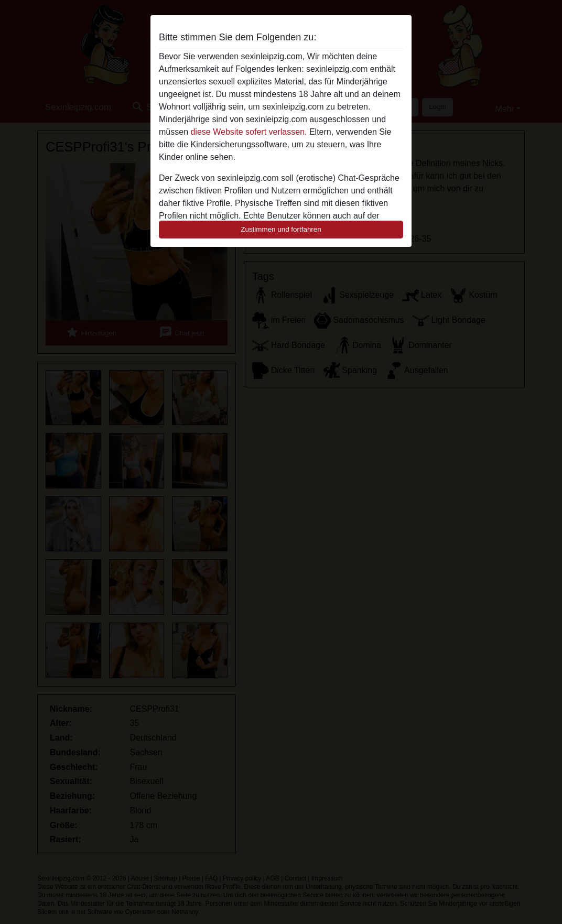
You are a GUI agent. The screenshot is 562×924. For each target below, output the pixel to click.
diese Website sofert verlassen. (248, 132)
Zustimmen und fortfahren (281, 229)
